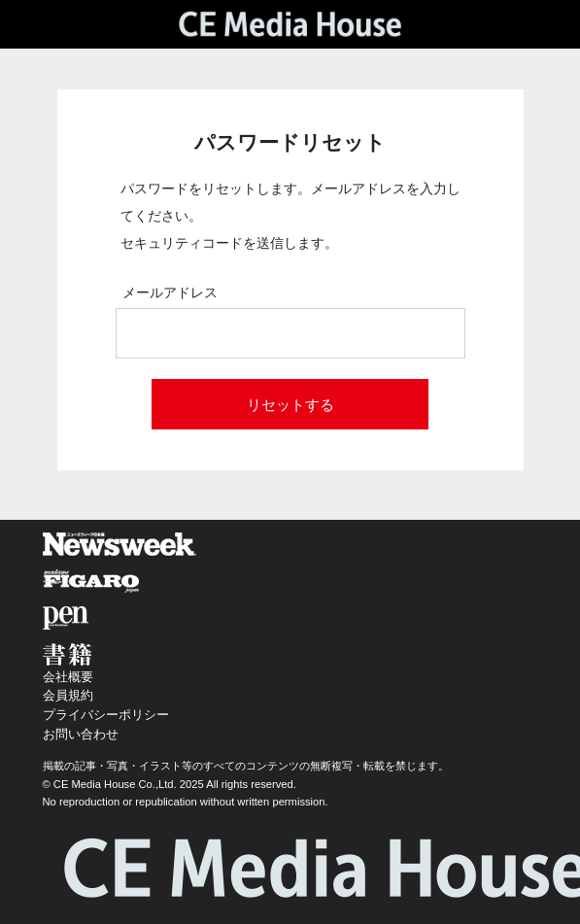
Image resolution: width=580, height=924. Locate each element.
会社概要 (68, 677)
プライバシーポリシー (106, 715)
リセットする (290, 405)
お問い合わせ (81, 734)
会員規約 (68, 695)
